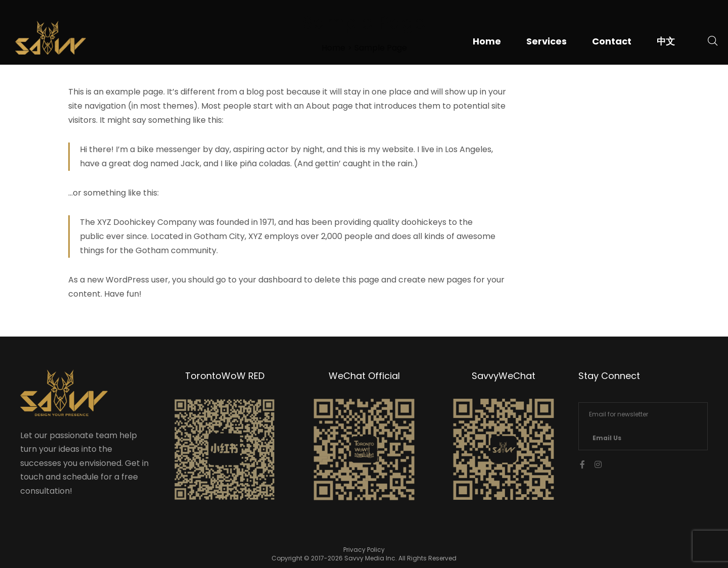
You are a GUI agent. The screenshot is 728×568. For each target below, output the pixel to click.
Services (547, 41)
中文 (666, 41)
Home (487, 41)
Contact (612, 41)
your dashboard (270, 280)
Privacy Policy (364, 550)
